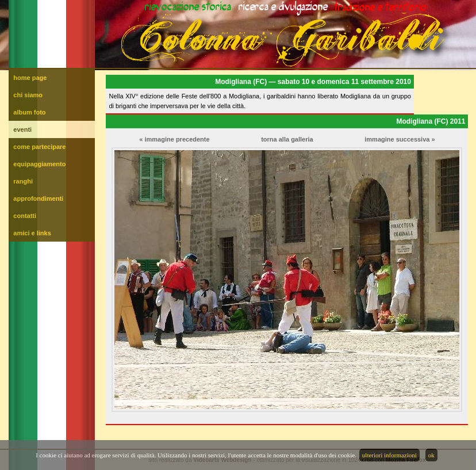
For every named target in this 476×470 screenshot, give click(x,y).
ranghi (23, 181)
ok (431, 455)
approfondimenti (38, 198)
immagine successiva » (400, 139)
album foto (29, 112)
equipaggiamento (39, 164)
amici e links (32, 233)
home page (30, 78)
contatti (25, 216)
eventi (22, 129)
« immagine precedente (174, 139)
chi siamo (28, 95)
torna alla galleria (287, 139)
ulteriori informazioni (389, 455)
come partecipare (39, 147)
